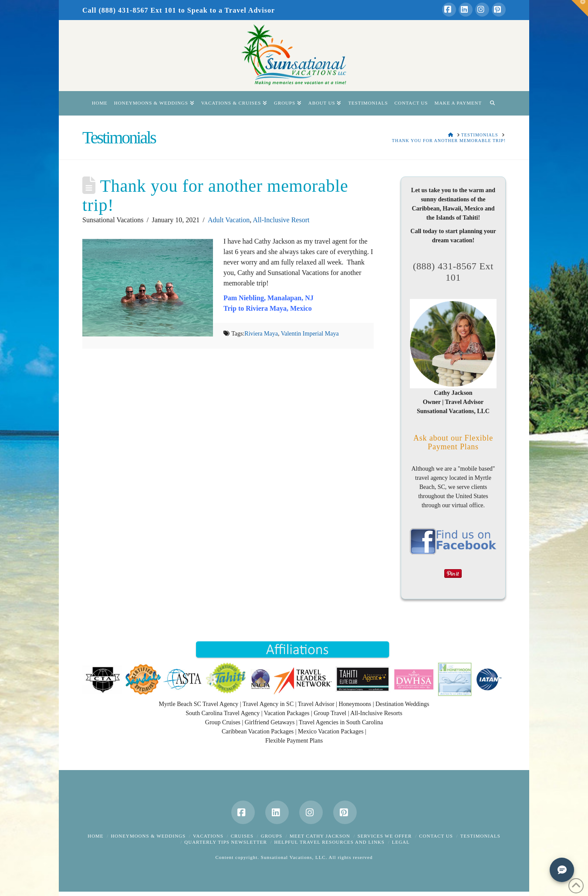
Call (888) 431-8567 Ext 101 (129, 10)
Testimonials (480, 836)
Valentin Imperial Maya (310, 334)
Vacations (208, 836)
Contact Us (436, 836)
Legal (401, 842)
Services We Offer (385, 836)
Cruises (242, 836)
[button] (580, 8)
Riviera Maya (261, 334)
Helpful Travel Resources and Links (329, 842)
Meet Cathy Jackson (320, 836)
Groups (272, 836)
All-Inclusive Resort (281, 220)
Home (95, 836)
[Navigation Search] (492, 103)
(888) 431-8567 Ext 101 (453, 272)
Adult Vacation (229, 220)
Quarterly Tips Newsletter (225, 842)
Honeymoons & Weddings (148, 836)
